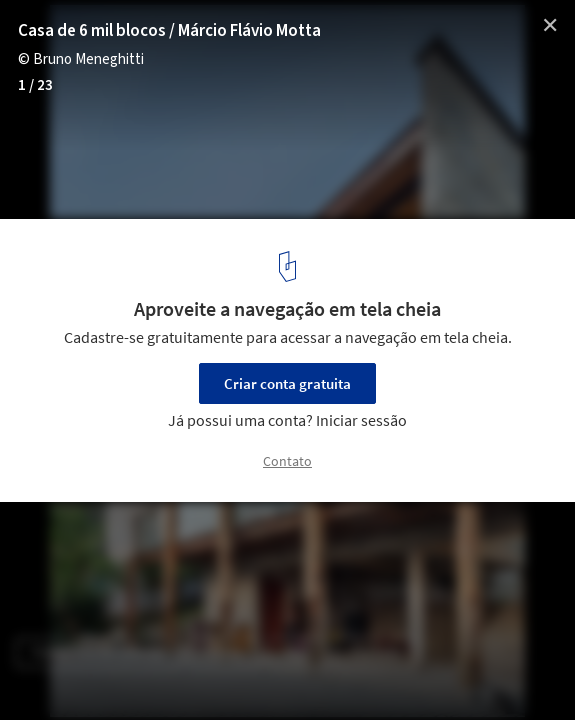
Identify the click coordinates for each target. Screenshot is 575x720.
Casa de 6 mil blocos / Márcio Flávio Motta (169, 31)
